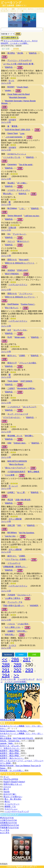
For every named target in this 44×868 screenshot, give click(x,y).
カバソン (31, 9)
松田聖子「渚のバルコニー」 (12, 758)
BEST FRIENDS (12, 274)
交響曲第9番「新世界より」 (15, 567)
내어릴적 (12, 120)
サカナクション (11, 809)
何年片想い (22, 631)
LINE (34, 655)
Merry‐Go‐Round (16, 464)
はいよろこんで (29, 407)
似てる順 (6, 49)
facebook (8, 655)
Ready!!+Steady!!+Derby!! (14, 782)
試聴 (4, 57)
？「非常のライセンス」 (10, 748)
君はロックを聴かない (13, 797)
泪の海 (20, 53)
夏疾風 (14, 126)
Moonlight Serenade (18, 97)
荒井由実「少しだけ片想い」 (12, 771)
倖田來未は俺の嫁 (8, 720)
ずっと (6, 777)
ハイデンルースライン (18, 285)
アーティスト (22, 10)
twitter (21, 655)
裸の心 (7, 802)
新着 (13, 10)
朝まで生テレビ (12, 308)
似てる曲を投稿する (10, 38)
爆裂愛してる (10, 807)
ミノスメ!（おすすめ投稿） (16, 682)
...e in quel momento (14, 137)
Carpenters (12, 164)
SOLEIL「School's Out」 (10, 741)
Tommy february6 (15, 216)
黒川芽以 (11, 53)
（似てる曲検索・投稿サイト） (14, 5)
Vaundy (7, 792)
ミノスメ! (39, 9)
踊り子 (6, 789)
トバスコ (12, 645)
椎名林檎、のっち (15, 436)
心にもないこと (24, 595)
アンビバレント (19, 234)
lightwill (19, 867)
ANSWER (34, 606)
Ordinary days (20, 443)
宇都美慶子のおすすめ (9, 828)
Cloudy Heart (22, 87)
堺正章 (10, 500)
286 (15, 659)
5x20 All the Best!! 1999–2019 (18, 130)
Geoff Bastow (13, 304)
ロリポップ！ (32, 867)
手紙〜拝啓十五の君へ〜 (13, 606)
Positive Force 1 (28, 304)
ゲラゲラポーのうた (12, 417)
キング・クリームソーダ (18, 414)
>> (16, 675)
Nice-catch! (24, 260)
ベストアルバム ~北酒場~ (16, 559)
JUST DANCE (26, 381)
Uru (9, 234)
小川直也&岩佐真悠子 (16, 472)
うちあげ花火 (23, 624)
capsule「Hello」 (7, 743)
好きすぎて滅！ (10, 794)
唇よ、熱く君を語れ (13, 799)
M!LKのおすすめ (7, 818)
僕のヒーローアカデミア (15, 468)
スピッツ (11, 241)
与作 (19, 525)
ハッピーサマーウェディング (17, 811)
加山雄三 (11, 183)
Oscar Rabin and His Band (18, 94)
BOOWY (11, 87)
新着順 (16, 49)
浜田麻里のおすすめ (8, 823)
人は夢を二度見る (13, 598)
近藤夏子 (11, 631)
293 (29, 670)
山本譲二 (11, 492)
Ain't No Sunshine (27, 533)
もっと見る (5, 830)
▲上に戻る (5, 833)
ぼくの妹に (22, 183)
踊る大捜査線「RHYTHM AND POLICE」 (17, 738)
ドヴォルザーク (14, 563)
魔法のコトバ (23, 241)
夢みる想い (8, 194)
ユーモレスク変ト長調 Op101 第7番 (18, 64)
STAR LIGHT (23, 270)
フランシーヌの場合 (28, 363)
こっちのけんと (14, 407)
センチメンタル (20, 330)
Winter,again (20, 337)
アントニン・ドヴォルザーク (20, 60)
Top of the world (26, 165)
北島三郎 (11, 525)
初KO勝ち (29, 436)
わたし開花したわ (13, 627)
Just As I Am (10, 536)
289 (18, 665)
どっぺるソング (11, 2)
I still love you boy (32, 216)
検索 (18, 34)
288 (6, 665)
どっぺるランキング (26, 679)
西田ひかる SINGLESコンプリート (20, 263)
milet (9, 443)
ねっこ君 (21, 492)
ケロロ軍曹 (10, 475)
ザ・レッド (13, 486)
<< (5, 659)
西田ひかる (12, 260)
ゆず (9, 330)
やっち (11, 81)
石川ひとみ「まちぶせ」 (10, 746)
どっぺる (4, 10)
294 (6, 675)
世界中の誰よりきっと (13, 784)
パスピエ (11, 624)
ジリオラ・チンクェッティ (19, 190)
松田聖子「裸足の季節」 (10, 751)
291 (6, 670)
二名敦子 (11, 388)
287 (27, 659)
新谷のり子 (12, 363)
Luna (22, 133)
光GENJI (11, 270)
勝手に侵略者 (33, 472)
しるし (22, 208)
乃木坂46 (11, 595)
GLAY (10, 337)
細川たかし (12, 356)
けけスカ (7, 787)
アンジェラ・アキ (15, 602)
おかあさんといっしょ (17, 154)
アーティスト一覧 (8, 679)
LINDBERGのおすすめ (10, 825)
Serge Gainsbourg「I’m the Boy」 (14, 731)
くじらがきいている (12, 157)
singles (8, 90)
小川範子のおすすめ (8, 820)
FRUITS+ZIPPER (11, 779)
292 (18, 670)
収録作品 (33, 53)
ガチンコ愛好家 (15, 519)
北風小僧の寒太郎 (23, 500)
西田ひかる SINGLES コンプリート (20, 297)
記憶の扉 (12, 228)
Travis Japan (13, 381)
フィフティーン (26, 294)
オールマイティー (12, 804)
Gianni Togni (13, 133)
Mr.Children (12, 208)
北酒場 (22, 356)
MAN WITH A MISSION (17, 461)
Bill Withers (12, 533)
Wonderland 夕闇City (26, 388)
